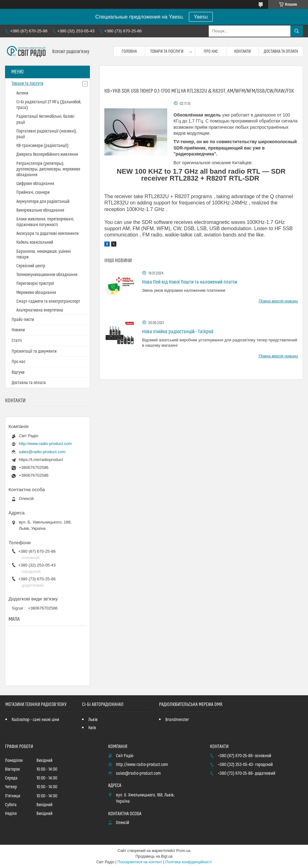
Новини (18, 330)
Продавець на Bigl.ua (154, 856)
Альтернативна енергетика (40, 310)
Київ (92, 728)
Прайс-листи (23, 320)
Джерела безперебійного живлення (47, 155)
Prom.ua (183, 851)
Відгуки (18, 372)
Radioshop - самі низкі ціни (35, 720)
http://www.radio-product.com (45, 444)
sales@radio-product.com (42, 452)
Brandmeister (177, 720)
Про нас (211, 52)
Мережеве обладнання (36, 293)
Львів (93, 720)
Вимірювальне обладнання (40, 210)
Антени (22, 93)
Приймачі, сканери (33, 193)
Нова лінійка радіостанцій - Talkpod (178, 332)
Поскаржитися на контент (140, 862)
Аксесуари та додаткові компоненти (47, 234)
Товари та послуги (167, 52)
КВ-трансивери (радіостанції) (42, 146)
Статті (17, 341)
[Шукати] (297, 31)
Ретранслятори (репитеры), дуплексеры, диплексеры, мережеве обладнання (48, 169)
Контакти (242, 52)
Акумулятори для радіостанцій (43, 202)
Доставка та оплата (281, 52)
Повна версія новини (278, 301)
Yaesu (201, 17)
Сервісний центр (31, 266)
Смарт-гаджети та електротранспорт (48, 301)
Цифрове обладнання (35, 184)
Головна (129, 52)
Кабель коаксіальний (35, 242)
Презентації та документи (34, 351)
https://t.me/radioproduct (41, 460)
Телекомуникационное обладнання (47, 275)
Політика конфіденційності (189, 862)
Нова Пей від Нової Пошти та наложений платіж (190, 282)
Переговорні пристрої (35, 284)
